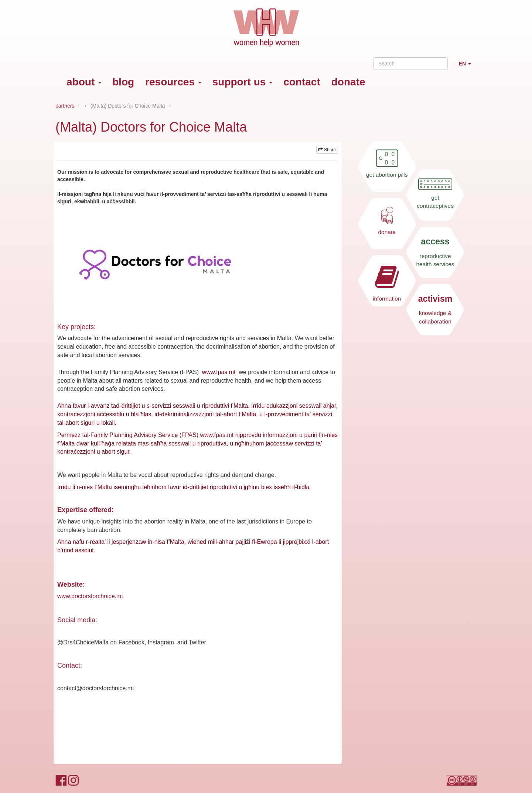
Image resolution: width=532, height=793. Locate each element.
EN (468, 67)
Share (327, 150)
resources (173, 82)
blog (123, 82)
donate (348, 82)
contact (302, 82)
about (84, 82)
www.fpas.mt (217, 435)
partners (65, 106)
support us (242, 82)
